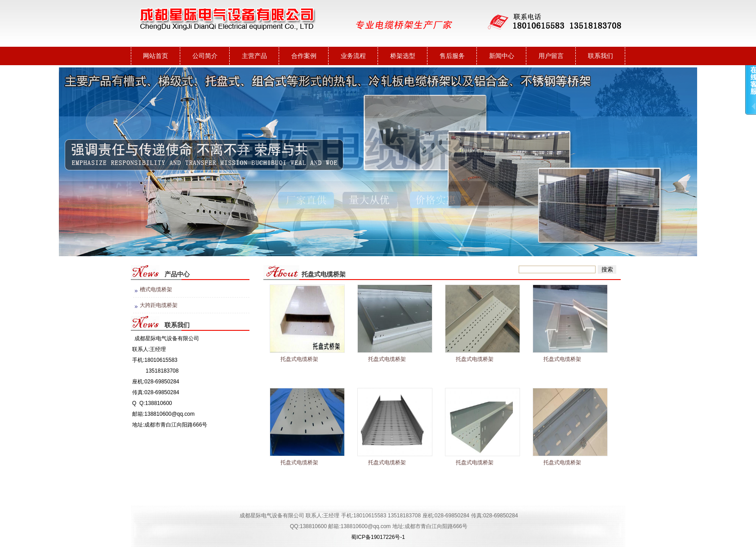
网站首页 (156, 56)
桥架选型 (403, 56)
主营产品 (254, 56)
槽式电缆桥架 (156, 289)
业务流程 (353, 56)
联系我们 (600, 56)
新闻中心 (502, 56)
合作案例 (304, 56)
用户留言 (551, 56)
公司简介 (205, 56)
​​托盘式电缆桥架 (299, 463)
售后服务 (452, 56)
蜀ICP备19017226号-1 (378, 537)
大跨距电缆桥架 (159, 305)
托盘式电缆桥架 (299, 359)
